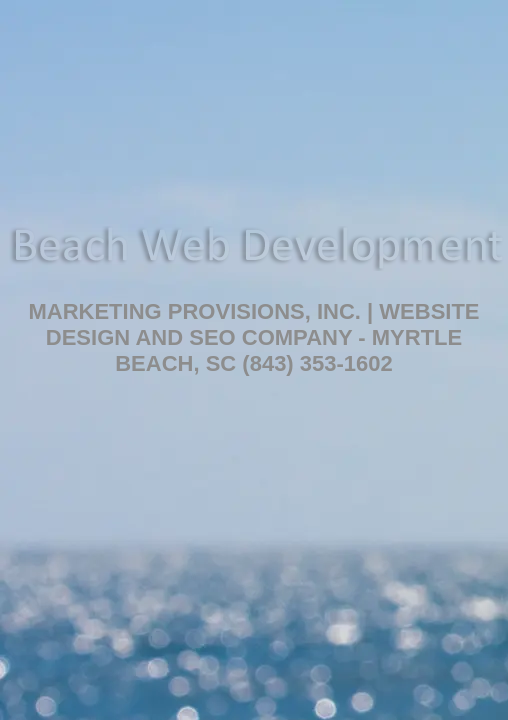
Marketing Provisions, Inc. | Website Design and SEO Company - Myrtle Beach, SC (253, 337)
